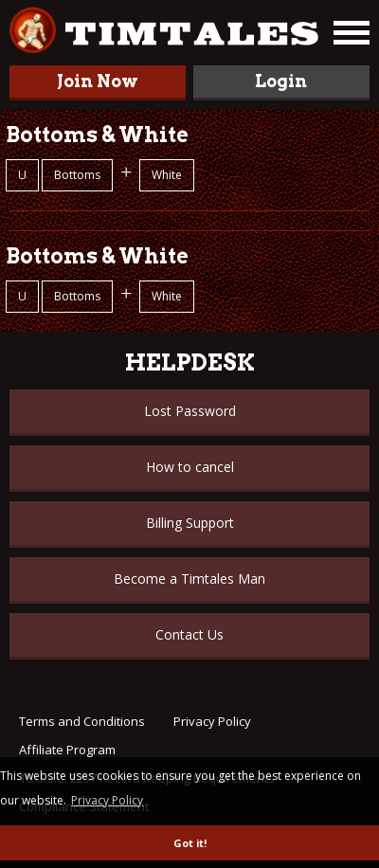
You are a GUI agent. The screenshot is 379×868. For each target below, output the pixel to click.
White (167, 175)
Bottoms (77, 175)
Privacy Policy (212, 721)
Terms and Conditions (82, 721)
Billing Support (190, 523)
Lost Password (190, 411)
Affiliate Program (67, 750)
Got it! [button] (190, 843)
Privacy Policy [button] (107, 800)
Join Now (98, 81)
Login (281, 81)
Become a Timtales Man (189, 579)
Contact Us (189, 634)
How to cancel (190, 467)
